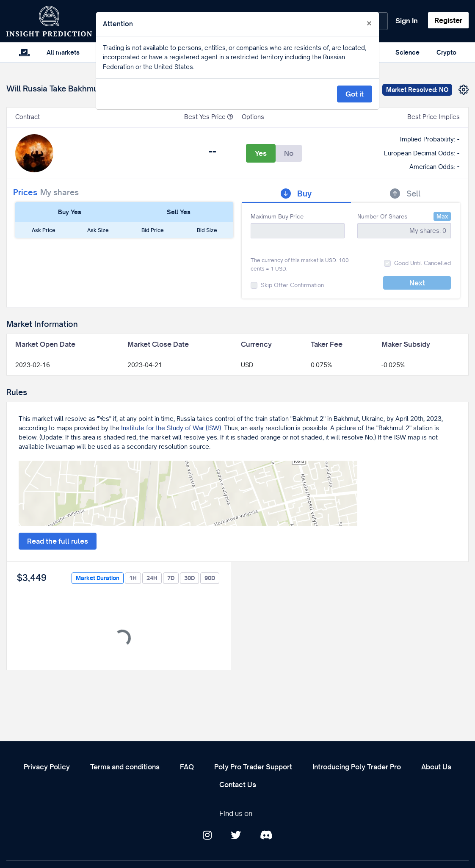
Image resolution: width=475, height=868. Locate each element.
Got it (355, 94)
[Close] (369, 24)
